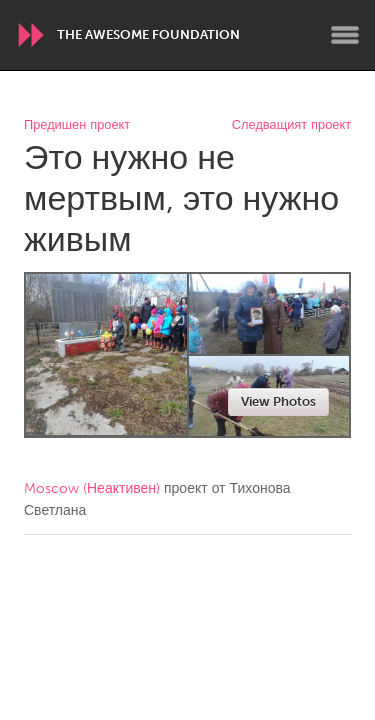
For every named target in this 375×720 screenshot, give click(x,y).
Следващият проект (291, 125)
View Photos (278, 401)
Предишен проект (77, 125)
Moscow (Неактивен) (92, 488)
